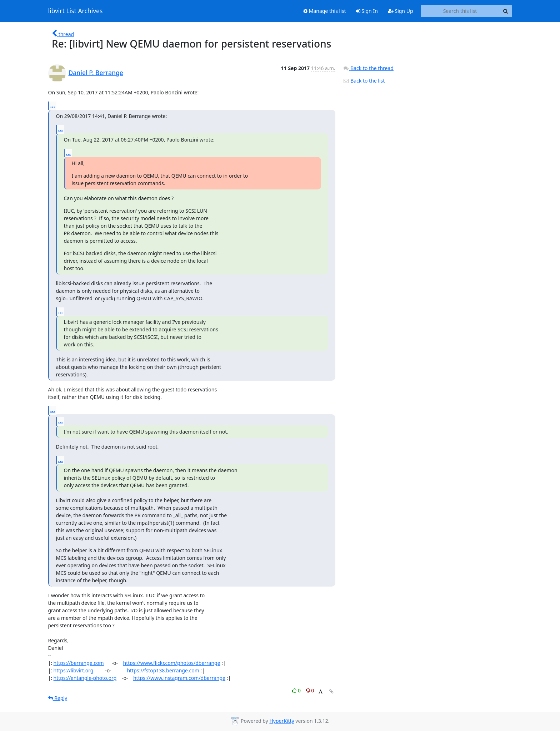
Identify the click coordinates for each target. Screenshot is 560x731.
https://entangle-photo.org (85, 678)
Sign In (367, 11)
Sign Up (401, 11)
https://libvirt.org (74, 670)
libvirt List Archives (76, 11)
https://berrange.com (79, 663)
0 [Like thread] (297, 690)
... (53, 105)
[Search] (506, 11)
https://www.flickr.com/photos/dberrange (172, 663)
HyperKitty (282, 721)
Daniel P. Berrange (96, 73)
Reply (58, 698)
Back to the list (364, 81)
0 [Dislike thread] (310, 690)
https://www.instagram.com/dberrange (179, 678)
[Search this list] (460, 11)
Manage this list (325, 11)
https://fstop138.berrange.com (163, 670)
